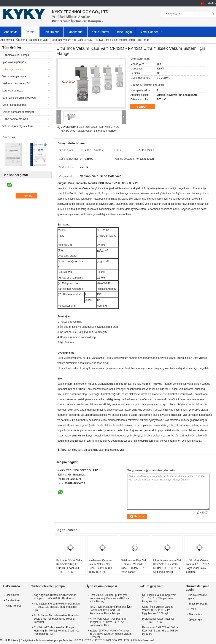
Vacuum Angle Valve (14, 76)
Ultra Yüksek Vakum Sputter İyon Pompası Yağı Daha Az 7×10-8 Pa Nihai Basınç (109, 598)
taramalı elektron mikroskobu (19, 98)
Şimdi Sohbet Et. (151, 32)
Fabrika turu (75, 32)
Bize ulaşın (124, 32)
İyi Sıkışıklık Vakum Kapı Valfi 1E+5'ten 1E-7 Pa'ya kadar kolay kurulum (200, 566)
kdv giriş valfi (75, 450)
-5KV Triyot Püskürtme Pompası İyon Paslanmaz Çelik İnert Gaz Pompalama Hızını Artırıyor (111, 610)
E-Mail (192, 609)
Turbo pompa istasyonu (16, 119)
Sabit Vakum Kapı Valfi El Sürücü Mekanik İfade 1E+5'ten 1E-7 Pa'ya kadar (134, 566)
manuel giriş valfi (115, 450)
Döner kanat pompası (15, 105)
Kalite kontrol (100, 32)
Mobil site (195, 620)
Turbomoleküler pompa (16, 55)
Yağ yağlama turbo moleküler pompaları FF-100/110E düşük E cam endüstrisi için (57, 607)
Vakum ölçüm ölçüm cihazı (18, 126)
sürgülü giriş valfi (94, 450)
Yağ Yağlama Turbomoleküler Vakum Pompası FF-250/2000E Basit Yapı (55, 597)
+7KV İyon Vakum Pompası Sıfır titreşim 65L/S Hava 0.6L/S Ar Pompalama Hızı (108, 622)
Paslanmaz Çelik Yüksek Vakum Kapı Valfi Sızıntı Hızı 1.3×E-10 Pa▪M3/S (161, 631)
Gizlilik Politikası (9, 640)
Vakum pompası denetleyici (18, 112)
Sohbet (145, 107)
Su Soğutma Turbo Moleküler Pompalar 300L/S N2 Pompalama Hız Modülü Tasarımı (57, 619)
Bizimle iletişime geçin (198, 597)
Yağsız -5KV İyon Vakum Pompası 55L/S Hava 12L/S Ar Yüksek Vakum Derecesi (111, 634)
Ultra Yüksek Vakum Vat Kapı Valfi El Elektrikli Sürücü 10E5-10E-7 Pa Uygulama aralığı (167, 566)
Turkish (209, 3)
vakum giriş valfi (38, 40)
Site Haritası (195, 614)
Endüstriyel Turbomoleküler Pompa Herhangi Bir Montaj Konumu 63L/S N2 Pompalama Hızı (56, 631)
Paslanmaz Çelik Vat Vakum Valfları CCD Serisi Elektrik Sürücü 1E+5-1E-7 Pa (101, 566)
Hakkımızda (51, 32)
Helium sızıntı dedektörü (16, 83)
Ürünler (30, 32)
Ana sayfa (11, 32)
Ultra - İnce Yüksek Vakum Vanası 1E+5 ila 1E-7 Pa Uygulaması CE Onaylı (157, 610)
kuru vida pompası (13, 91)
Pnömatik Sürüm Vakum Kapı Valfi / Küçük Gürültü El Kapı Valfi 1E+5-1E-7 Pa (70, 566)
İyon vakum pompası (14, 62)
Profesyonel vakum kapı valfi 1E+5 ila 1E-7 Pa (159, 620)
